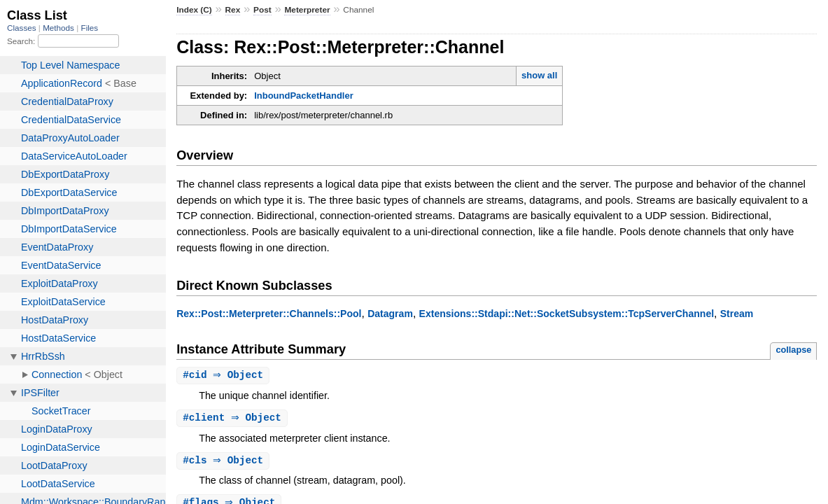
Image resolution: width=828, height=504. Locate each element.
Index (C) (194, 10)
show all (539, 75)
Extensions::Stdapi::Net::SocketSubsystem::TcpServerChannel (567, 314)
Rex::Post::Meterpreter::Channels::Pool (269, 314)
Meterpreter (307, 10)
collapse (793, 350)
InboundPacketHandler (304, 96)
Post (262, 10)
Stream (737, 314)
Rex (233, 10)
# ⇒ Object (225, 376)
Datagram (390, 314)
